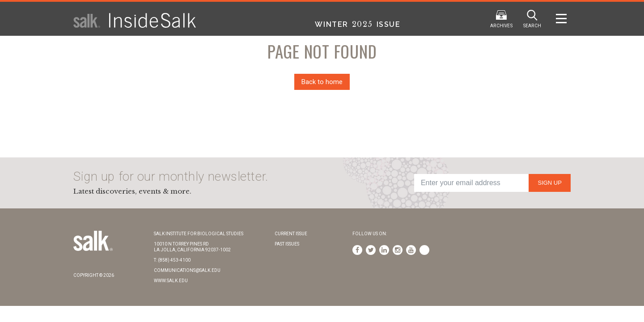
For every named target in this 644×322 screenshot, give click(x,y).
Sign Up (549, 183)
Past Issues (287, 244)
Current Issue (291, 234)
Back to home (322, 82)
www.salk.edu (171, 281)
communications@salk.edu (187, 270)
